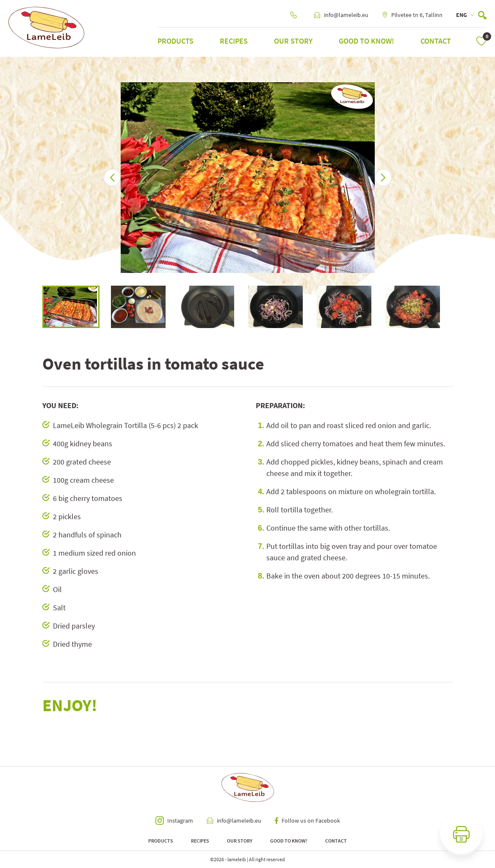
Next (459, 307)
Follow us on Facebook (307, 821)
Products (176, 41)
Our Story (293, 41)
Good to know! (366, 41)
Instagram (174, 821)
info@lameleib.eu (341, 15)
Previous (36, 307)
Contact (436, 41)
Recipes (234, 41)
